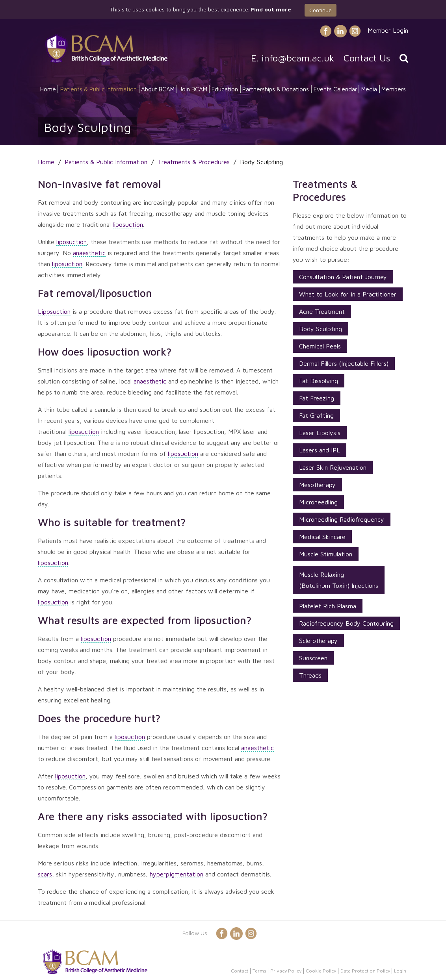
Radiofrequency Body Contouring (346, 623)
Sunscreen (313, 658)
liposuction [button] (128, 224)
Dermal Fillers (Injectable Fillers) (344, 363)
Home (48, 89)
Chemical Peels (320, 346)
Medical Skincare (322, 537)
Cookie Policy (321, 971)
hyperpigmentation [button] (177, 874)
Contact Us (367, 58)
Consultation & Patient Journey (343, 277)
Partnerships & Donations (276, 89)
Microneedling (318, 502)
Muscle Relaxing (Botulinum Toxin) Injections (339, 580)
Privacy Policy (286, 971)
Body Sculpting (321, 329)
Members (394, 89)
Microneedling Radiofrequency (342, 519)
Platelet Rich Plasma (328, 606)
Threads (310, 675)
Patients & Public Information (98, 89)
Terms (259, 971)
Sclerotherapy (318, 641)
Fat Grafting (316, 415)
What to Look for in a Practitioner (348, 294)
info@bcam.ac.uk (298, 58)
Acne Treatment (322, 311)
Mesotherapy (317, 485)
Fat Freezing (317, 398)
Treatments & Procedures (194, 162)
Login (400, 971)
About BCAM (158, 89)
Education (225, 89)
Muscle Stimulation (326, 554)
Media (369, 89)
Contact (240, 971)
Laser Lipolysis (320, 433)
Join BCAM (193, 89)
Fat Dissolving (319, 381)
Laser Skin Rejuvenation (333, 467)
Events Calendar (335, 89)
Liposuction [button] (54, 311)
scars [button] (45, 874)
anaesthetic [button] (89, 253)
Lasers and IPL (320, 450)
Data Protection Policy (365, 971)
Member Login (388, 30)
